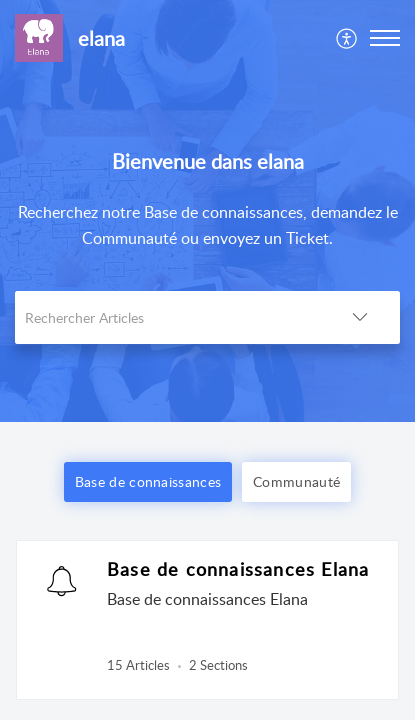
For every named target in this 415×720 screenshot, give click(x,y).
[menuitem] (347, 38)
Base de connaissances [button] (148, 481)
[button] (347, 38)
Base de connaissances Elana (238, 569)
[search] (167, 317)
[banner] (207, 211)
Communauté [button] (296, 481)
